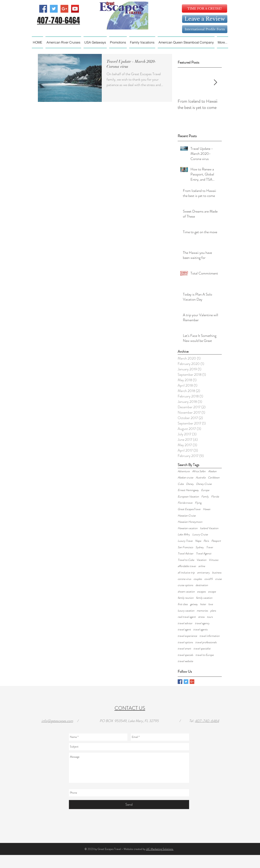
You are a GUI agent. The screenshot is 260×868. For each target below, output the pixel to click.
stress (201, 617)
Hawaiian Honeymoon (190, 522)
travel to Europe (205, 655)
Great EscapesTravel (189, 509)
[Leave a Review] (205, 19)
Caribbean (214, 478)
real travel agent (187, 617)
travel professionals (206, 642)
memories (202, 611)
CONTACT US (130, 708)
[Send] (129, 805)
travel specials (185, 655)
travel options (185, 642)
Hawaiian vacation (188, 528)
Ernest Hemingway (188, 490)
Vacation (201, 560)
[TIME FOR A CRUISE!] (205, 8)
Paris (206, 541)
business (217, 573)
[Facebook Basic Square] (180, 682)
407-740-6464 (207, 721)
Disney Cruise (204, 484)
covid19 (209, 579)
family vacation (204, 598)
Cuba (181, 484)
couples (198, 579)
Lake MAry (184, 534)
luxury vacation (186, 611)
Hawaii (207, 509)
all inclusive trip (186, 573)
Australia (201, 478)
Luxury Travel (185, 541)
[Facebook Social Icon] (43, 9)
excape (212, 592)
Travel (210, 547)
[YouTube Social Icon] (75, 9)
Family (205, 497)
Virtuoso (214, 560)
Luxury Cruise (200, 534)
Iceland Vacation (209, 528)
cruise (218, 579)
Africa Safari (199, 471)
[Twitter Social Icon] (54, 9)
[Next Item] (215, 83)
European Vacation (188, 497)
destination (202, 585)
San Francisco (185, 547)
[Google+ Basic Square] (192, 682)
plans (213, 611)
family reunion (186, 598)
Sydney (200, 547)
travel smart (184, 649)
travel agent (184, 629)
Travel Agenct (204, 554)
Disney (190, 484)
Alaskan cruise (185, 478)
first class (183, 604)
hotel (203, 604)
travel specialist (202, 649)
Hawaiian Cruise (187, 516)
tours (210, 617)
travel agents (200, 629)
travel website (185, 661)
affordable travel (187, 566)
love (211, 604)
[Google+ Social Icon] (64, 9)
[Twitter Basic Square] (186, 682)
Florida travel (185, 503)
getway (194, 604)
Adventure (184, 471)
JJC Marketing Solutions (160, 849)
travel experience (187, 636)
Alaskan (212, 471)
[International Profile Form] (205, 29)
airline (202, 566)
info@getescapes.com (57, 721)
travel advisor (185, 623)
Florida (215, 497)
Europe (205, 490)
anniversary (203, 573)
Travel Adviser (186, 554)
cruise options (185, 585)
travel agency (202, 623)
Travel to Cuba (186, 560)
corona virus (184, 579)
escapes (201, 592)
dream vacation (186, 592)
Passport (216, 541)
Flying (198, 503)
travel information (210, 636)
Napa (198, 541)
